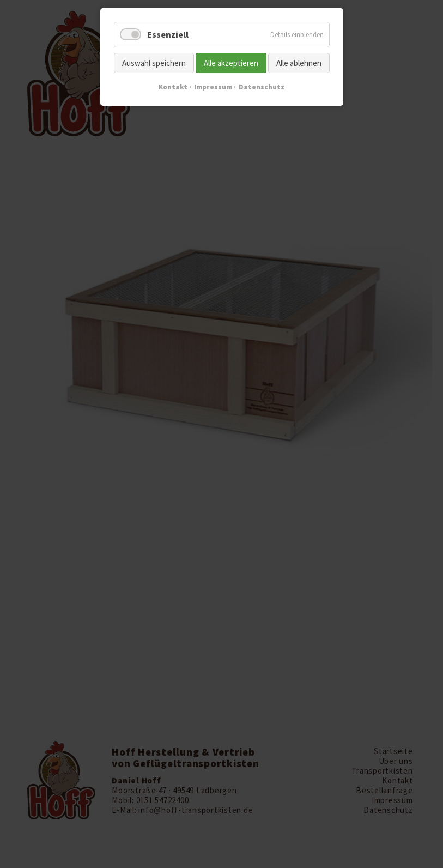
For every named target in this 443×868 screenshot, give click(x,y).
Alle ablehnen (299, 63)
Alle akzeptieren (231, 63)
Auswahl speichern (154, 63)
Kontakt (173, 87)
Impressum (213, 87)
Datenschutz (262, 87)
